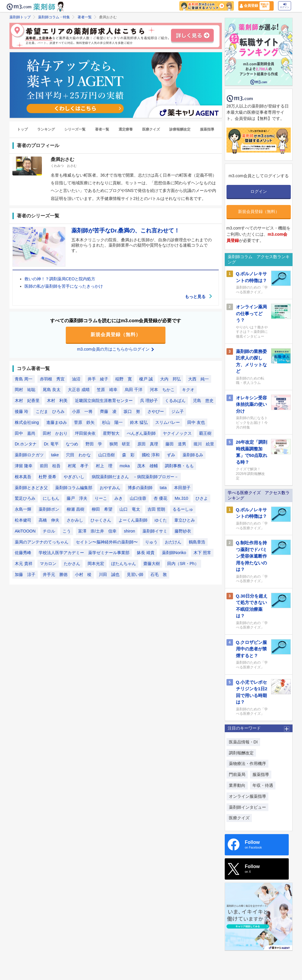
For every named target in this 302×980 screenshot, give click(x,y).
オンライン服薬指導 (247, 796)
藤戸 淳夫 (77, 499)
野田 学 (94, 444)
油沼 (76, 379)
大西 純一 (198, 379)
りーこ (101, 499)
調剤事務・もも (179, 466)
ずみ (171, 455)
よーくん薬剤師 (133, 520)
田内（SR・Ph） (183, 564)
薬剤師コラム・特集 (54, 17)
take (55, 455)
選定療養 (126, 130)
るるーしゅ (183, 509)
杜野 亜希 (47, 477)
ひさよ (202, 499)
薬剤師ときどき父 (31, 488)
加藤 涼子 (25, 574)
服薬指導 (207, 130)
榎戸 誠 (146, 379)
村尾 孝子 (78, 466)
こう (67, 531)
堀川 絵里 (204, 444)
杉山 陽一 (112, 422)
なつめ (72, 444)
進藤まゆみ (57, 422)
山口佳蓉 (138, 499)
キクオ (188, 390)
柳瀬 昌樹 (75, 509)
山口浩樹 (106, 455)
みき (119, 499)
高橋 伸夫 (49, 520)
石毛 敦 (159, 574)
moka (124, 466)
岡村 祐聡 (25, 390)
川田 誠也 (109, 574)
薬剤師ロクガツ (29, 455)
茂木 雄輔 (147, 466)
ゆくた (161, 520)
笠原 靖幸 (107, 390)
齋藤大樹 (152, 564)
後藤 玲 (22, 411)
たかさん (72, 564)
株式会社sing (27, 422)
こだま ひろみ (50, 411)
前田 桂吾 (50, 466)
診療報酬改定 (180, 130)
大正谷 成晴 (79, 390)
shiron (129, 531)
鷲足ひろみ (25, 499)
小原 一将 (82, 411)
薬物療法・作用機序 (247, 764)
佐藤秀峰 (23, 553)
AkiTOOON (25, 531)
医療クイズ (151, 130)
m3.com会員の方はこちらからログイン (116, 349)
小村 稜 (83, 574)
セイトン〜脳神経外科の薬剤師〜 (107, 542)
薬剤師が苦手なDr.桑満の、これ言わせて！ (125, 231)
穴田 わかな (78, 455)
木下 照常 (202, 553)
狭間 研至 (120, 444)
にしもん (51, 499)
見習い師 (135, 574)
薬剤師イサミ (155, 531)
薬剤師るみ (193, 455)
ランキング (46, 130)
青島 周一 (24, 379)
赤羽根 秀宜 (52, 379)
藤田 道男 (176, 444)
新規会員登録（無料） (116, 335)
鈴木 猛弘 (139, 422)
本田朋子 (182, 488)
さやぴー (156, 411)
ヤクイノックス (177, 433)
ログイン (285, 6)
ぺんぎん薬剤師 (141, 433)
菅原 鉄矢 (84, 422)
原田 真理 (148, 444)
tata (163, 488)
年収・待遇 (263, 785)
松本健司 (23, 520)
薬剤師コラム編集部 (74, 488)
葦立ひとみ (185, 520)
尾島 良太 (52, 390)
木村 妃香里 (27, 401)
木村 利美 (57, 401)
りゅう (151, 542)
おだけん (173, 542)
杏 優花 (160, 499)
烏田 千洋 (134, 390)
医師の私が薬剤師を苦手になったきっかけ (64, 286)
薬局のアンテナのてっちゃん (42, 542)
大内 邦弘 (170, 379)
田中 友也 (196, 422)
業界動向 (237, 785)
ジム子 (178, 411)
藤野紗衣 (183, 531)
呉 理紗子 (149, 401)
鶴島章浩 (197, 542)
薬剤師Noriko (174, 553)
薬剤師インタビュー (247, 807)
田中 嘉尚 (25, 433)
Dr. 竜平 (51, 444)
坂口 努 (132, 411)
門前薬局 (237, 774)
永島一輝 (23, 509)
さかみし (75, 520)
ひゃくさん (101, 520)
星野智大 (111, 433)
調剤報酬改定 (241, 753)
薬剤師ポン (49, 509)
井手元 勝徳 (55, 574)
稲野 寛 (124, 379)
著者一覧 (85, 17)
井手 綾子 (98, 379)
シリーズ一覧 (75, 130)
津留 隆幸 (24, 466)
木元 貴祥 (24, 564)
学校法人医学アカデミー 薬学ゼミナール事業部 (84, 553)
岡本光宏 (96, 564)
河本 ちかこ (162, 390)
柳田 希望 (102, 509)
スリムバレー (168, 422)
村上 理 (104, 466)
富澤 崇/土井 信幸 (97, 531)
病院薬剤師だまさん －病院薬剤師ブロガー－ (135, 477)
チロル (49, 531)
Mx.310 (181, 499)
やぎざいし (74, 477)
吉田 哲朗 (156, 509)
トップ (22, 130)
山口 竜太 (130, 509)
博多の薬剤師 (140, 488)
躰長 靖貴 (146, 553)
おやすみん (110, 488)
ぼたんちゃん (124, 564)
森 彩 (128, 455)
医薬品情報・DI (243, 742)
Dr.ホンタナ (26, 444)
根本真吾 (23, 477)
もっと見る (199, 297)
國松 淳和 (151, 455)
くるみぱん (175, 401)
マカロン (48, 564)
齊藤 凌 (108, 411)
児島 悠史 (203, 401)
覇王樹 (205, 433)
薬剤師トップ (20, 17)
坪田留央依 (85, 433)
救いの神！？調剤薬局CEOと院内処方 (60, 279)
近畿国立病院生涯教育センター (104, 401)
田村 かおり (55, 433)
